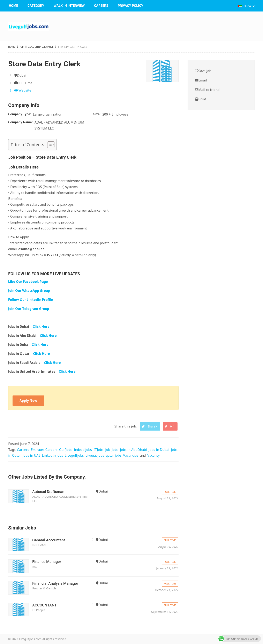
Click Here (42, 327)
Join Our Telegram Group (29, 309)
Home (13, 6)
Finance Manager (47, 562)
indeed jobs (83, 450)
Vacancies (131, 455)
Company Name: (21, 122)
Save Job (203, 71)
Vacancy (153, 455)
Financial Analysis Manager (55, 583)
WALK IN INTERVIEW (69, 6)
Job (22, 47)
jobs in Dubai (159, 450)
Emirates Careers (44, 450)
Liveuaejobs (95, 455)
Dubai (247, 6)
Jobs (115, 450)
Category (36, 6)
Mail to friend (207, 90)
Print (201, 99)
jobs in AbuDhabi (133, 450)
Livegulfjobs (74, 455)
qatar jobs (114, 455)
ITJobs (99, 450)
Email (201, 80)
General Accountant (49, 540)
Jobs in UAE (31, 455)
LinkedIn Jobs (52, 455)
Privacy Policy (130, 6)
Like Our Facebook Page (28, 282)
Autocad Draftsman (48, 492)
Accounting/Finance (41, 47)
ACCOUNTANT (44, 605)
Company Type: (20, 114)
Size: (97, 114)
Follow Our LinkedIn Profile (31, 300)
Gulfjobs (66, 450)
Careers (101, 6)
